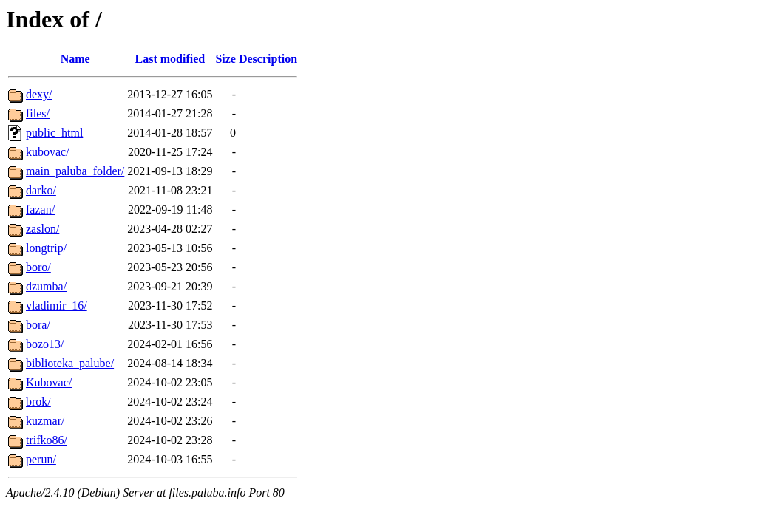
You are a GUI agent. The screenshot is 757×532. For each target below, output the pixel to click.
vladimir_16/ (57, 306)
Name (75, 59)
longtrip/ (46, 248)
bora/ (38, 325)
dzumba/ (46, 286)
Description (268, 59)
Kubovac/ (49, 382)
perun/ (41, 459)
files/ (38, 113)
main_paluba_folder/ (75, 171)
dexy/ (39, 94)
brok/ (38, 402)
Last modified (170, 59)
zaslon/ (43, 229)
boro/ (38, 267)
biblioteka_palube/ (70, 363)
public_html (54, 133)
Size (225, 59)
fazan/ (40, 209)
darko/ (41, 190)
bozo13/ (45, 344)
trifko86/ (47, 440)
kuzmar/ (45, 421)
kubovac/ (48, 152)
